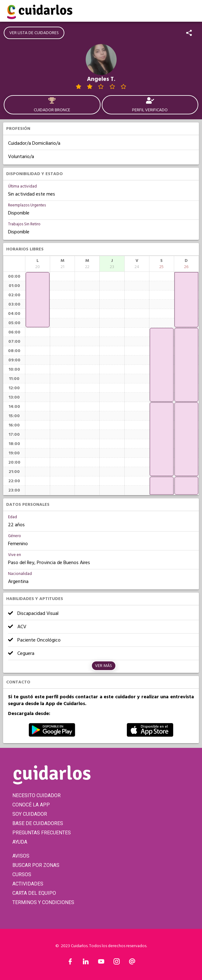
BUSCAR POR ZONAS (36, 865)
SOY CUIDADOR (30, 814)
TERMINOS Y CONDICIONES (43, 902)
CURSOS (22, 874)
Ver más (103, 666)
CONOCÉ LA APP (31, 805)
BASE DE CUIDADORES (38, 823)
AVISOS (21, 856)
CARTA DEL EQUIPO (34, 893)
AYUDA (20, 842)
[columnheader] (38, 264)
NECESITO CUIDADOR (37, 795)
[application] (38, 300)
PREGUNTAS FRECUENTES (42, 833)
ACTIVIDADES (28, 884)
